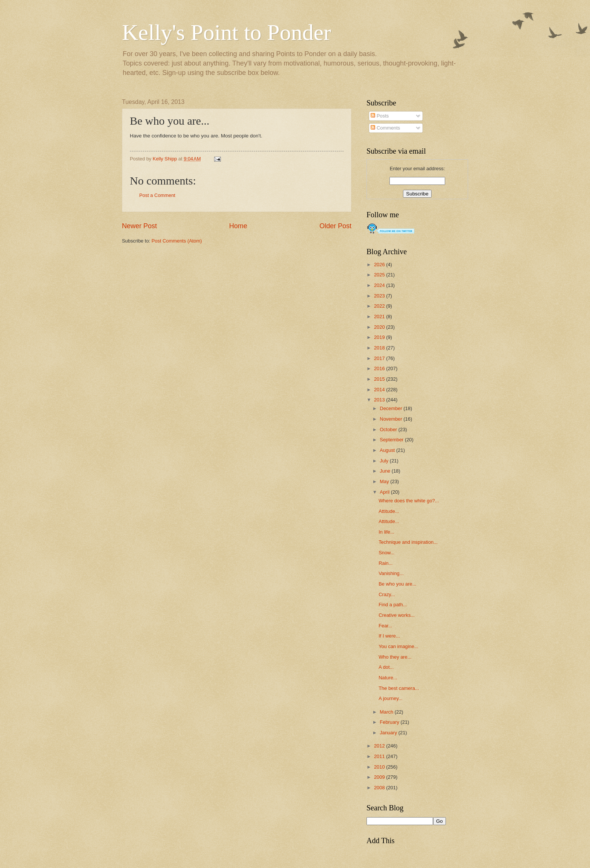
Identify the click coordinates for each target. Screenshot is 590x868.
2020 (380, 327)
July (385, 461)
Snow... (386, 553)
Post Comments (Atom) (177, 241)
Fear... (385, 626)
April (385, 492)
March (387, 712)
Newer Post (139, 226)
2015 (380, 379)
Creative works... (397, 615)
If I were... (389, 636)
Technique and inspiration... (408, 542)
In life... (386, 532)
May (385, 481)
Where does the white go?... (409, 501)
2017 (380, 358)
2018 (380, 348)
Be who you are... (397, 584)
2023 (380, 296)
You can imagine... (398, 646)
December (392, 408)
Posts (380, 116)
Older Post (335, 226)
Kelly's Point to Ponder (227, 32)
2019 (380, 337)
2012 (380, 746)
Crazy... (387, 594)
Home (238, 226)
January (389, 733)
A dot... (386, 667)
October (389, 429)
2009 (380, 777)
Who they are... (395, 657)
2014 (380, 390)
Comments (385, 128)
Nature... (388, 678)
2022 (380, 306)
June (386, 471)
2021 (380, 317)
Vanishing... (391, 573)
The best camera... (399, 688)
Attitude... (389, 511)
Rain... (385, 563)
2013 (380, 400)
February (390, 722)
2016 (380, 368)
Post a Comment (157, 195)
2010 (380, 767)
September (392, 440)
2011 (380, 756)
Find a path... (393, 605)
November (392, 419)
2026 (380, 265)
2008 (380, 788)
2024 (380, 285)
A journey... (390, 698)
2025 (380, 275)
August (388, 450)
